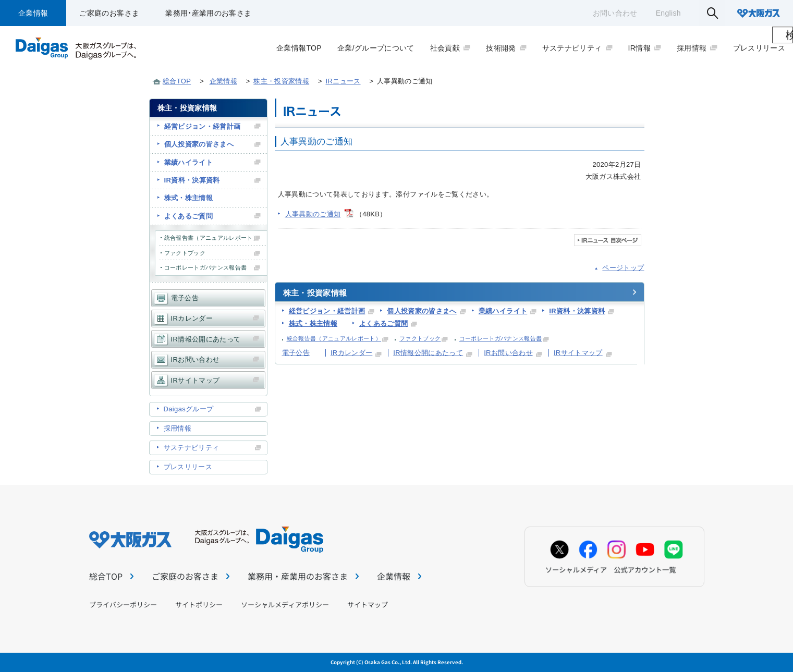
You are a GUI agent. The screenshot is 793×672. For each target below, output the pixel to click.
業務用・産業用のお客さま (208, 13)
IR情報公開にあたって (428, 353)
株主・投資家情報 (281, 81)
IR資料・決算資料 (577, 311)
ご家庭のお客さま (109, 13)
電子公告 (296, 353)
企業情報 (33, 13)
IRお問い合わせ (508, 353)
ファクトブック (420, 338)
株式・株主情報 (313, 323)
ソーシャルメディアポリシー (285, 604)
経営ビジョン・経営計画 (327, 311)
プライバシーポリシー (123, 604)
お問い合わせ (615, 13)
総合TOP (177, 81)
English (668, 13)
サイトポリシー (199, 604)
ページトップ (623, 268)
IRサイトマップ (578, 353)
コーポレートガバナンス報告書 (501, 338)
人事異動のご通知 (313, 214)
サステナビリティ (192, 448)
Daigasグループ (189, 409)
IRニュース (343, 81)
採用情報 (178, 428)
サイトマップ (368, 604)
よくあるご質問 (383, 323)
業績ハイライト (503, 311)
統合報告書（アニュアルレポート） (334, 338)
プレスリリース (188, 467)
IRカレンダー (351, 353)
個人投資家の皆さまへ (422, 311)
